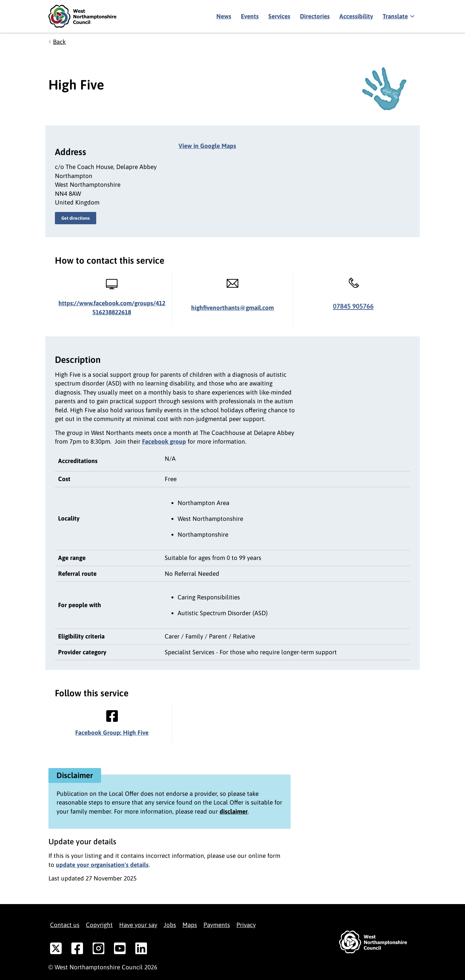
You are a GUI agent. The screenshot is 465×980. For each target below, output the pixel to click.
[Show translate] (398, 16)
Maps (190, 925)
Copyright (99, 925)
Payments (217, 925)
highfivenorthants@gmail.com (232, 308)
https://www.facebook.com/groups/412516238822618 (112, 308)
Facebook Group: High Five (112, 732)
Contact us (65, 925)
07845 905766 (353, 306)
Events (250, 16)
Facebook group (164, 441)
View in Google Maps (207, 146)
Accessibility (356, 16)
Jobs (170, 925)
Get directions (76, 218)
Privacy (246, 925)
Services (279, 16)
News (224, 16)
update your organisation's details (102, 865)
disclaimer (234, 811)
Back (59, 42)
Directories (315, 16)
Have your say (138, 925)
